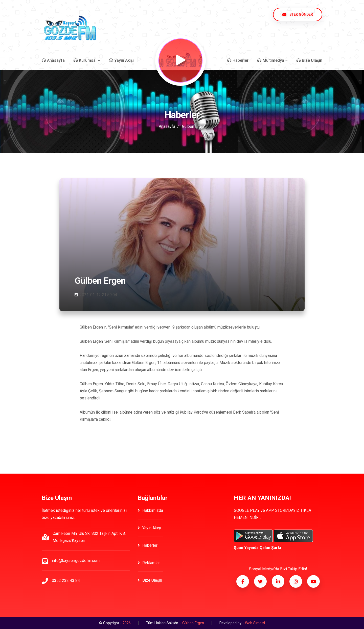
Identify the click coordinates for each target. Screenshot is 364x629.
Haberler (148, 545)
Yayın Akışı (149, 528)
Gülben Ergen (194, 126)
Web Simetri (255, 623)
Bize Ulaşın (150, 580)
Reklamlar (149, 563)
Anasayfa (167, 126)
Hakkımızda (150, 510)
